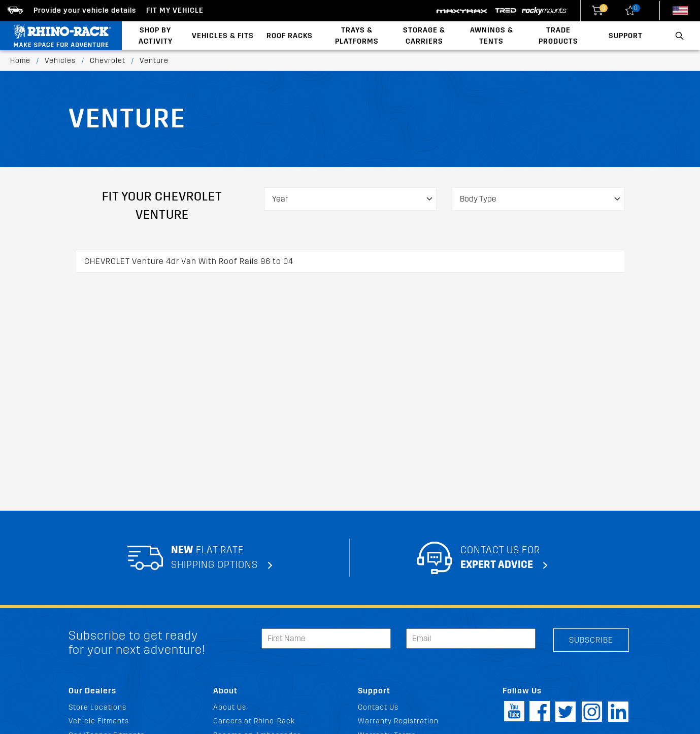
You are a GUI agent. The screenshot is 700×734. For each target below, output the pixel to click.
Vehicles (60, 61)
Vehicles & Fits (223, 36)
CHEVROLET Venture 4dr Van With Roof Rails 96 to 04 (189, 261)
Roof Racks (290, 36)
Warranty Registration (398, 721)
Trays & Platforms (357, 36)
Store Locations (97, 707)
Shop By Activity (156, 36)
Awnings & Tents (492, 36)
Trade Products (558, 36)
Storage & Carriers (424, 36)
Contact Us (378, 707)
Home (20, 61)
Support (626, 36)
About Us (230, 707)
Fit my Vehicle (175, 10)
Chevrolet (108, 61)
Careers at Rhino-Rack (254, 721)
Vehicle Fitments (99, 721)
